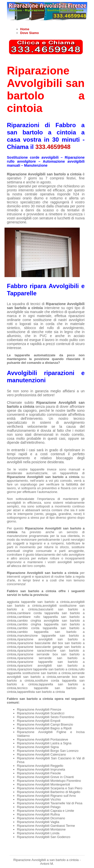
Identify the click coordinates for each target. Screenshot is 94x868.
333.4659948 (53, 147)
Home (25, 29)
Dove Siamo (30, 33)
